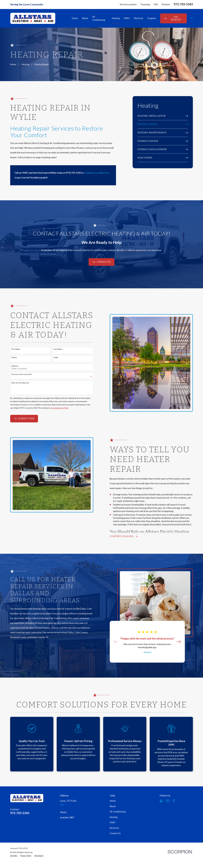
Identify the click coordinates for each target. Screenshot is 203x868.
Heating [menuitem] (116, 18)
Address (12, 366)
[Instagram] (167, 801)
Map (62, 805)
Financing (145, 4)
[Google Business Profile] (161, 801)
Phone (11, 357)
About (113, 806)
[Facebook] (174, 801)
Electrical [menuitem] (139, 18)
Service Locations (128, 4)
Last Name (55, 349)
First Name (13, 349)
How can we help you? (17, 383)
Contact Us (115, 833)
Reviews (166, 4)
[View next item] (176, 642)
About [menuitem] (85, 18)
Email (53, 357)
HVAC (113, 822)
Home (113, 801)
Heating (114, 817)
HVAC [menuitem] (127, 18)
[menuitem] (163, 116)
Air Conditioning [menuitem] (99, 18)
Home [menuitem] (75, 18)
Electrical (114, 828)
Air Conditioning (118, 812)
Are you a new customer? (19, 374)
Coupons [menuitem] (152, 18)
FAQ (156, 4)
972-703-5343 (183, 4)
